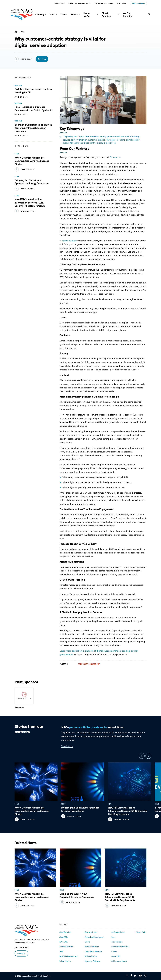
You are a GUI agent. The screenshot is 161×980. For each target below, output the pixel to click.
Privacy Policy (141, 932)
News (23, 32)
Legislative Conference (93, 951)
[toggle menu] (45, 14)
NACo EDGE (60, 4)
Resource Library (91, 932)
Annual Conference (92, 946)
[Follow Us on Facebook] (131, 976)
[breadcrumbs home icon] (16, 32)
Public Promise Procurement (79, 4)
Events (74, 14)
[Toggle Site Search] (149, 15)
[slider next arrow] (148, 756)
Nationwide (122, 4)
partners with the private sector (88, 727)
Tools (52, 14)
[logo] (22, 19)
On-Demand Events (118, 932)
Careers (114, 951)
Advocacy (39, 14)
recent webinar (69, 241)
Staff (61, 951)
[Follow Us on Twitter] (127, 976)
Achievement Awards (119, 961)
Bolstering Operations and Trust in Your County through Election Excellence (33, 128)
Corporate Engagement (89, 664)
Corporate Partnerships (120, 946)
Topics (64, 14)
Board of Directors (66, 946)
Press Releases (117, 942)
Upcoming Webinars (92, 961)
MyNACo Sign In (138, 3)
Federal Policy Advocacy (69, 956)
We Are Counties (128, 14)
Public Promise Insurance (104, 4)
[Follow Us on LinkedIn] (135, 976)
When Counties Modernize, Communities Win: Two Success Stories (32, 161)
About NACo (87, 14)
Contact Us (21, 953)
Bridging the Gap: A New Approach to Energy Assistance (32, 182)
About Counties (106, 14)
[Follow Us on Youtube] (140, 976)
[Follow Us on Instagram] (145, 976)
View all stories (67, 746)
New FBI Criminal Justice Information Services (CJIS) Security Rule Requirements (30, 202)
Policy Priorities (65, 961)
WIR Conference (91, 956)
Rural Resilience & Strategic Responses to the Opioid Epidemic (33, 108)
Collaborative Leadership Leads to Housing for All (33, 91)
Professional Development (95, 937)
